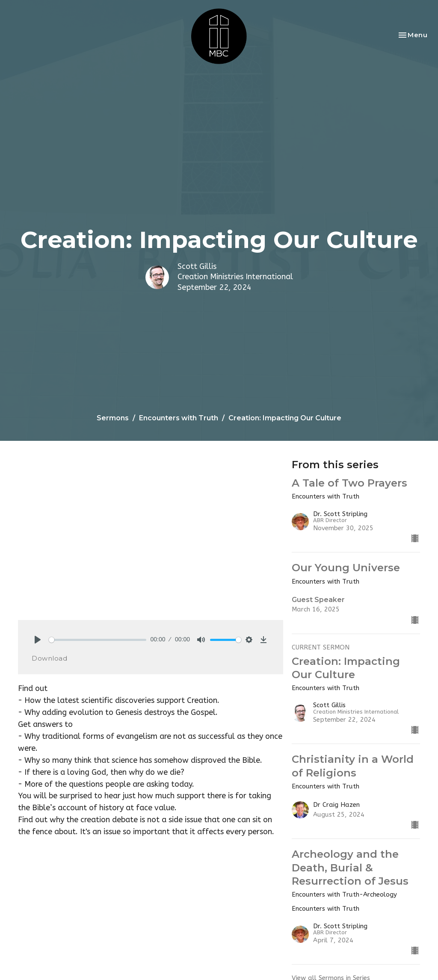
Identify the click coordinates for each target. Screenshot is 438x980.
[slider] (98, 640)
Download (49, 658)
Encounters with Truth (179, 418)
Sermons (113, 418)
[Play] (38, 640)
